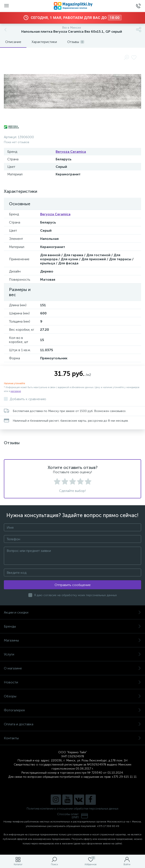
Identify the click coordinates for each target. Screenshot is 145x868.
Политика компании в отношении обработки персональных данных (72, 809)
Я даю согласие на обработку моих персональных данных (76, 595)
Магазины (72, 640)
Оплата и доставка (72, 724)
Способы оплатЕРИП (73, 816)
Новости (72, 682)
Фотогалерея (72, 710)
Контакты (72, 738)
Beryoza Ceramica (71, 152)
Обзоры (72, 696)
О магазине (72, 668)
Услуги (72, 654)
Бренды (72, 626)
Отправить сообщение (73, 585)
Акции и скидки (72, 612)
